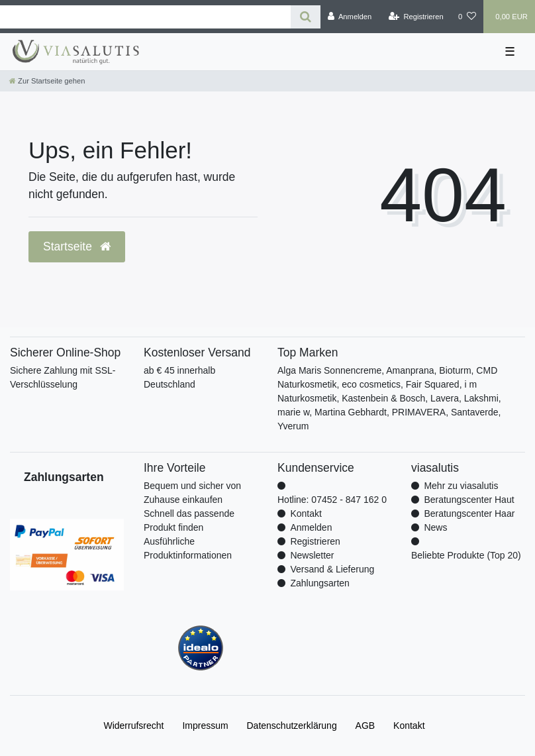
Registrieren (315, 541)
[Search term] (145, 17)
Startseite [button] (77, 246)
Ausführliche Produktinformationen (188, 548)
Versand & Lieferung (332, 569)
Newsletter (312, 555)
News (435, 527)
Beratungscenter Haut (469, 500)
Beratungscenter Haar (469, 513)
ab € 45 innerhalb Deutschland (179, 377)
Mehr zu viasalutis (461, 486)
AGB (365, 726)
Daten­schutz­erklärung (292, 726)
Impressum (205, 726)
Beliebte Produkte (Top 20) (466, 555)
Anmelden (311, 527)
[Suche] (306, 17)
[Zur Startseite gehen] (47, 81)
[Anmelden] (350, 17)
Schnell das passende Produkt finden (189, 520)
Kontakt (306, 513)
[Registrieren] (416, 17)
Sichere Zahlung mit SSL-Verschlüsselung (63, 377)
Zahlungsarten (320, 583)
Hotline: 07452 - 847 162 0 (332, 500)
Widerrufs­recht (133, 726)
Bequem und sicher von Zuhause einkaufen (192, 493)
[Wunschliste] (467, 17)
